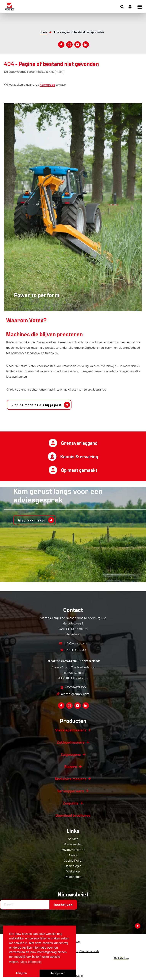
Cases (73, 855)
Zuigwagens (71, 754)
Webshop (73, 871)
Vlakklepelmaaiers (71, 730)
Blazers (71, 766)
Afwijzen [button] (21, 973)
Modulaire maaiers (71, 779)
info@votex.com (73, 643)
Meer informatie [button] (31, 962)
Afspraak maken (32, 520)
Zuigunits (71, 803)
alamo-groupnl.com (73, 694)
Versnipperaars (71, 791)
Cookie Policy (73, 861)
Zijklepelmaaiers (71, 742)
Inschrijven (63, 905)
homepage (47, 85)
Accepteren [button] (58, 973)
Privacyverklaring (73, 850)
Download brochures (73, 815)
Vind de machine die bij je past (37, 405)
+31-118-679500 (73, 650)
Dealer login (73, 866)
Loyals (80, 976)
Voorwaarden (73, 844)
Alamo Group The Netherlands (80, 661)
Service (73, 839)
